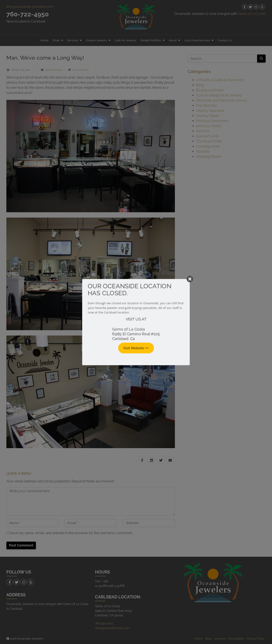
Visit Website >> (136, 349)
